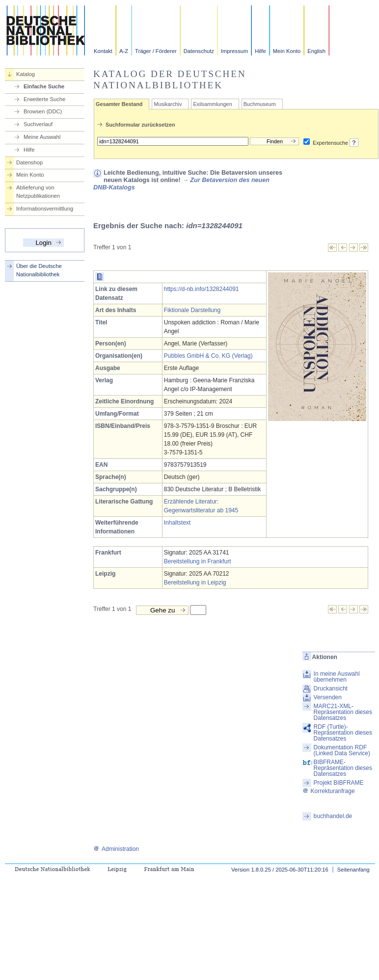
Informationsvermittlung (45, 209)
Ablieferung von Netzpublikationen (38, 192)
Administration (116, 849)
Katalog (26, 74)
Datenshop (29, 162)
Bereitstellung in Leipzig (195, 583)
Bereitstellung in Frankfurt (198, 561)
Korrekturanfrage (329, 791)
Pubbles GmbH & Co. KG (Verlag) (208, 356)
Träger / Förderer (156, 51)
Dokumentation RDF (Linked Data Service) (342, 750)
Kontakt (103, 51)
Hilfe (260, 51)
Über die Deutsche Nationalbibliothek (39, 270)
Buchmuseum (260, 104)
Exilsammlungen (212, 104)
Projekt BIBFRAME (339, 783)
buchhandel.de (333, 816)
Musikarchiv (168, 104)
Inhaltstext (177, 523)
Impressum (234, 51)
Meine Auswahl (42, 137)
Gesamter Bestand (119, 104)
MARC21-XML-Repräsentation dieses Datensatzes (343, 712)
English (316, 51)
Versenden (328, 697)
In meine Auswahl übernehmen (337, 677)
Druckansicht (331, 689)
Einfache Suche (44, 86)
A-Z (124, 51)
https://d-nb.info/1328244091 (202, 289)
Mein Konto (287, 51)
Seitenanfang (353, 870)
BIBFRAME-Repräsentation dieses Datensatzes (343, 768)
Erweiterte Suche (44, 99)
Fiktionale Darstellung (192, 310)
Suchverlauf (38, 124)
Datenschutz (199, 51)
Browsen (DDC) (43, 111)
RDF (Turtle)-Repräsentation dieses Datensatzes (343, 733)
